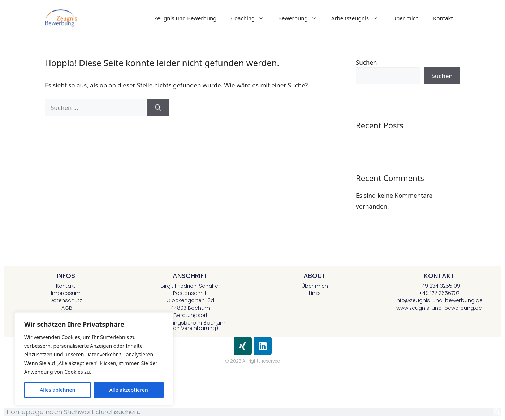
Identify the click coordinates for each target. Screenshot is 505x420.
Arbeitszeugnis (358, 18)
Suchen (366, 62)
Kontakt (443, 18)
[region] (94, 359)
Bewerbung (301, 18)
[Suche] (497, 412)
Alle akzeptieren (129, 390)
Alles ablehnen (57, 390)
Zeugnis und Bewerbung (185, 18)
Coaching (251, 18)
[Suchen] (158, 108)
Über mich (405, 18)
